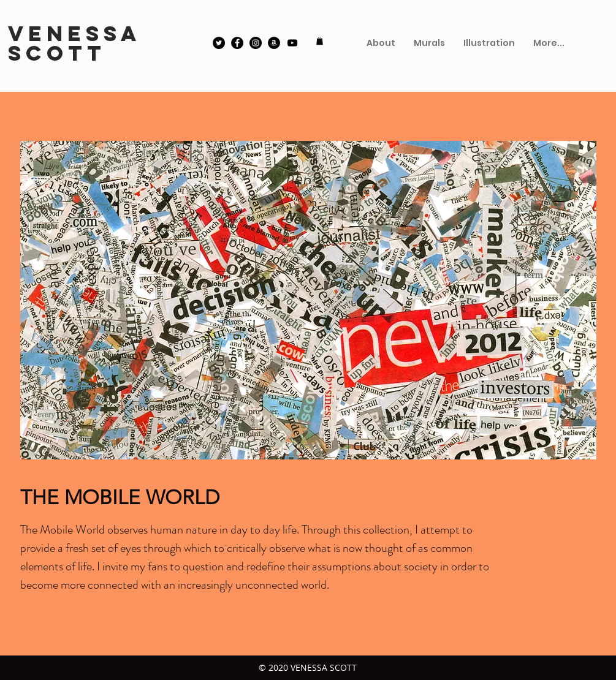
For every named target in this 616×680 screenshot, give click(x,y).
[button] (320, 41)
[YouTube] (292, 43)
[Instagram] (256, 43)
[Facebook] (237, 43)
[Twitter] (219, 43)
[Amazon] (274, 43)
